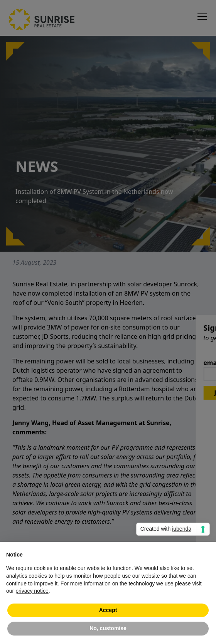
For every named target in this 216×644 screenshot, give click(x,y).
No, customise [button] (108, 628)
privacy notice (32, 591)
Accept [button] (108, 610)
